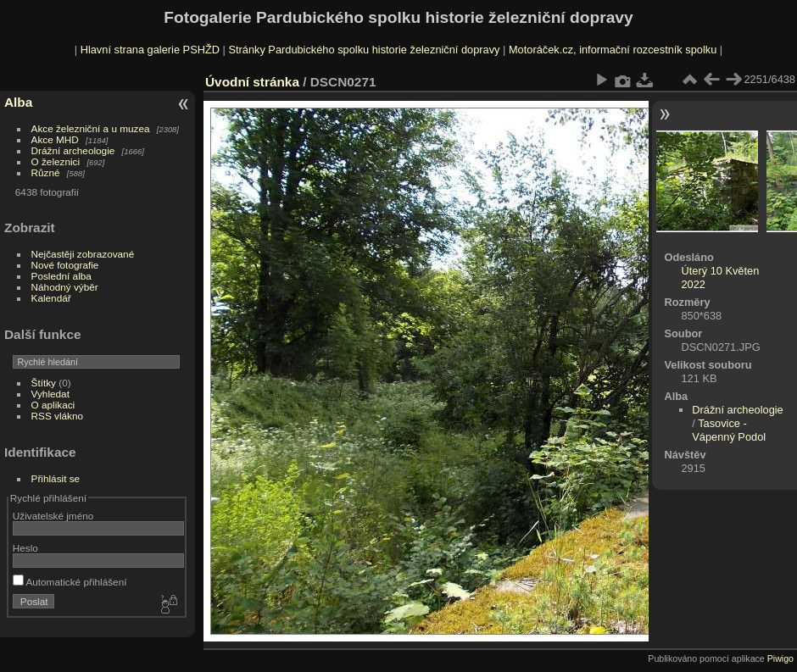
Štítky (44, 383)
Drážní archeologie (73, 150)
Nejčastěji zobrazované (83, 254)
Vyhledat (50, 394)
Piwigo (780, 658)
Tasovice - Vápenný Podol (729, 430)
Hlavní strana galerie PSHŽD (150, 50)
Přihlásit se (56, 478)
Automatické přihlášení (70, 582)
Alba (18, 102)
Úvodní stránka (252, 82)
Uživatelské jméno (53, 516)
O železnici (56, 161)
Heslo (25, 548)
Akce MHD (55, 139)
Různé (46, 172)
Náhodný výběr (65, 287)
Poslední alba (61, 276)
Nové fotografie (65, 265)
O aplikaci (53, 405)
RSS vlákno (57, 416)
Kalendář (51, 298)
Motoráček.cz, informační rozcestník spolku (613, 50)
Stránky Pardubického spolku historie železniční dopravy (364, 50)
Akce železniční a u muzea (91, 128)
